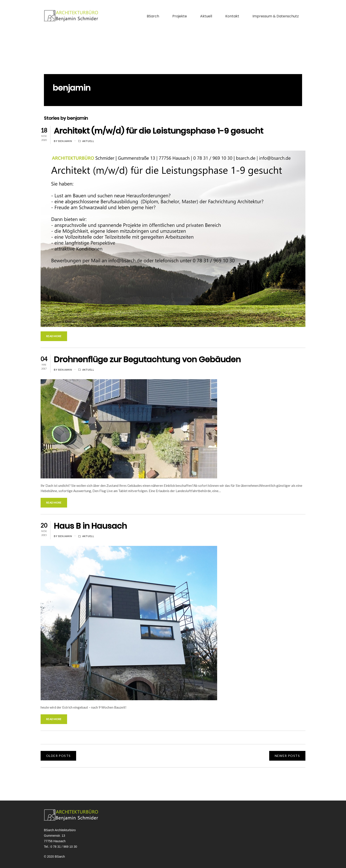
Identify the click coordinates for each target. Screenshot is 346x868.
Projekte (180, 10)
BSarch (153, 10)
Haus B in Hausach (90, 526)
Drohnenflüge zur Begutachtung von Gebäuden (147, 359)
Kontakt (232, 10)
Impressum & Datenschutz (276, 10)
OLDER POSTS (58, 756)
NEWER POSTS (287, 756)
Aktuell (206, 10)
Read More (54, 336)
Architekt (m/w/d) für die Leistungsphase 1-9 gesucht (159, 131)
